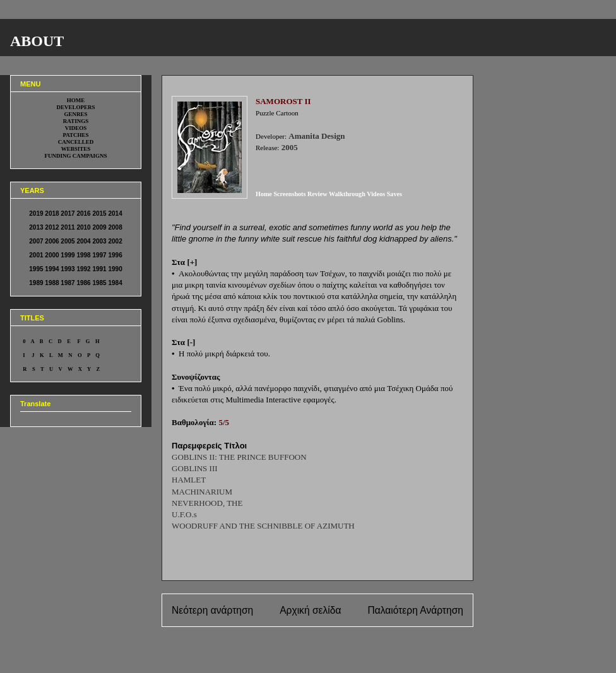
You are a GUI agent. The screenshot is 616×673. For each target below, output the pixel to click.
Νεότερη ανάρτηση (212, 610)
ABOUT (37, 41)
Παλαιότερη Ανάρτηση (415, 610)
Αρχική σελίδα (310, 610)
